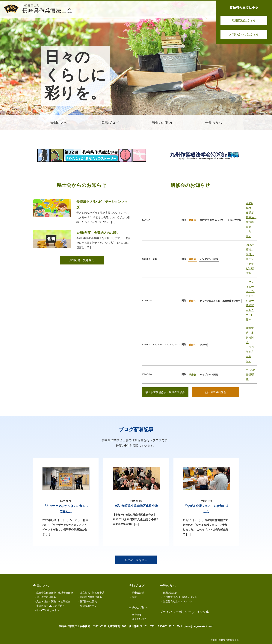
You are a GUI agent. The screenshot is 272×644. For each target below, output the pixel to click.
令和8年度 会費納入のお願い (98, 233)
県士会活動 (138, 593)
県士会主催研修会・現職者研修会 (165, 392)
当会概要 (137, 615)
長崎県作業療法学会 (91, 597)
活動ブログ (136, 586)
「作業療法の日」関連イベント (180, 597)
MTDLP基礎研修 (250, 374)
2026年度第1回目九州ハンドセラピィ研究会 (250, 259)
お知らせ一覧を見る (82, 260)
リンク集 (203, 612)
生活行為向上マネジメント (178, 601)
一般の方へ (168, 586)
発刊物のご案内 (89, 601)
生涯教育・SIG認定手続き (51, 606)
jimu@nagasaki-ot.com (199, 626)
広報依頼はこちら (244, 20)
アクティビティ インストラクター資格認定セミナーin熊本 (250, 301)
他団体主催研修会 (216, 392)
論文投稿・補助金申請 (92, 593)
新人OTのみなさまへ (48, 610)
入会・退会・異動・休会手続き (53, 601)
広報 (134, 597)
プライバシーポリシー (176, 612)
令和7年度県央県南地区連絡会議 (136, 506)
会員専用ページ (89, 606)
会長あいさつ (139, 619)
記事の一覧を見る (136, 560)
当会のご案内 (138, 608)
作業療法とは (170, 593)
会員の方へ (41, 586)
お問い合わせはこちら (244, 34)
